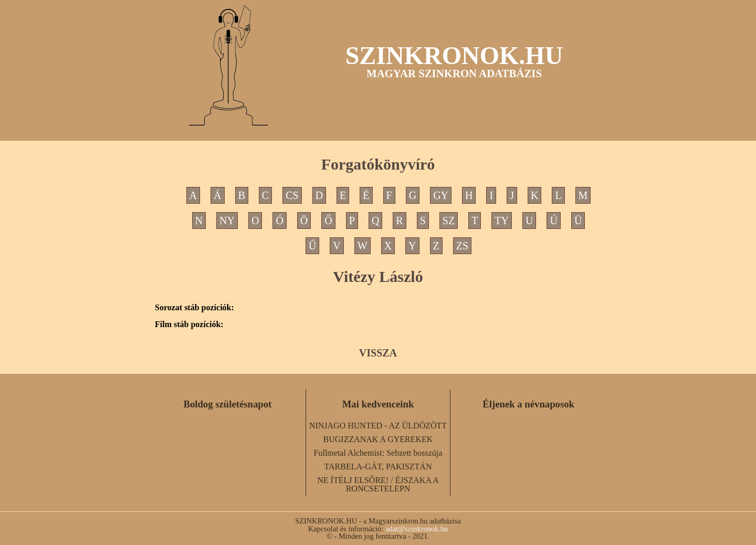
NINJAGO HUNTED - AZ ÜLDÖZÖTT (378, 426)
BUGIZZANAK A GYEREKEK (378, 439)
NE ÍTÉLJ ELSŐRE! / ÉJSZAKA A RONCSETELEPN (378, 484)
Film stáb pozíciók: (189, 324)
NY (227, 221)
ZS (462, 246)
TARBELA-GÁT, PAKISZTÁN (378, 467)
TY (502, 221)
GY (441, 195)
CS (292, 195)
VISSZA (378, 353)
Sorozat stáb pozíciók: (195, 308)
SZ (449, 221)
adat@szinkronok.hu (417, 529)
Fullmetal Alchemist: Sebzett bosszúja (378, 453)
